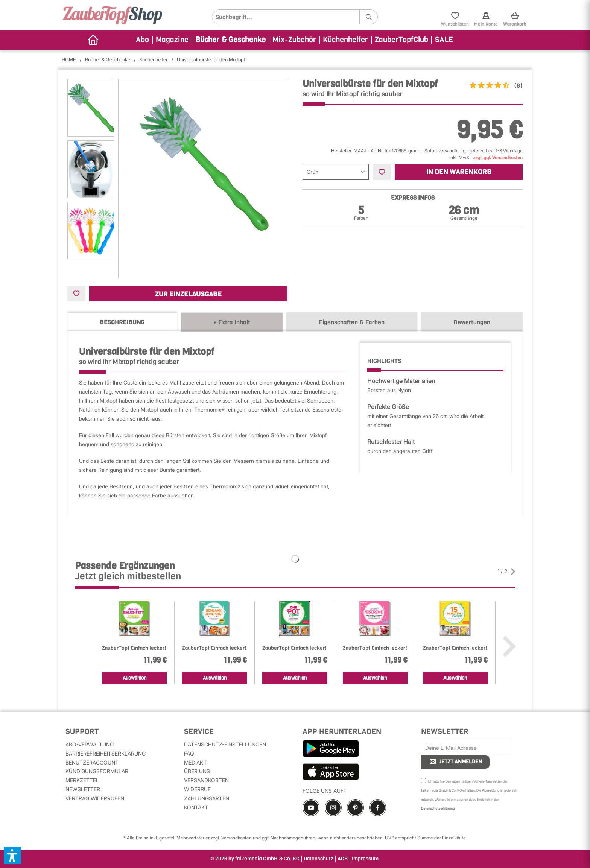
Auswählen (135, 678)
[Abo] (143, 40)
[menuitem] (295, 17)
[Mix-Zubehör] (295, 40)
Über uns (197, 771)
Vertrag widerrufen (95, 798)
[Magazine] (173, 40)
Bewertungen (472, 322)
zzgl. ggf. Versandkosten (498, 157)
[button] (12, 856)
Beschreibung (122, 322)
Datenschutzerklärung (438, 808)
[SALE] (444, 40)
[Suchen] (369, 17)
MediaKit (196, 762)
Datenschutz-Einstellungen (225, 744)
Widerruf (197, 789)
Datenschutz (319, 859)
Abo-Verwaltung (90, 744)
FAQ (189, 753)
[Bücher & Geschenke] (231, 40)
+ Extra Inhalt (232, 322)
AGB (343, 859)
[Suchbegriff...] (295, 17)
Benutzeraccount (92, 762)
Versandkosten (206, 780)
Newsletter (83, 789)
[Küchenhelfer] (346, 40)
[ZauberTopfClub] (402, 40)
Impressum (365, 859)
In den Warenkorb (459, 172)
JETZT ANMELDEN (455, 762)
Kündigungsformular (97, 771)
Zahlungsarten (207, 798)
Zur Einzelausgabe (188, 294)
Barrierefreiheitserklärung (106, 753)
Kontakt (196, 807)
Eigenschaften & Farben (352, 322)
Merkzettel (82, 780)
